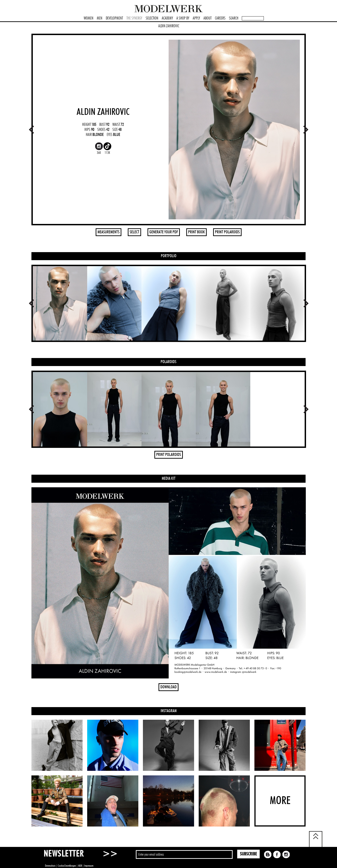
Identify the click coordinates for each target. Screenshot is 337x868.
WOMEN (89, 18)
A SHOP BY (183, 18)
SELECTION (152, 18)
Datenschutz (50, 866)
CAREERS (220, 18)
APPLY (196, 18)
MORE (280, 801)
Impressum (89, 866)
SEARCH (234, 18)
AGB (80, 866)
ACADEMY (167, 18)
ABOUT (207, 18)
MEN (100, 18)
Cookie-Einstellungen (67, 866)
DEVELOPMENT (114, 18)
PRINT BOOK (196, 232)
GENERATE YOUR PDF (164, 232)
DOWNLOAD (168, 687)
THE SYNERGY (134, 18)
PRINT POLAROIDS (227, 232)
